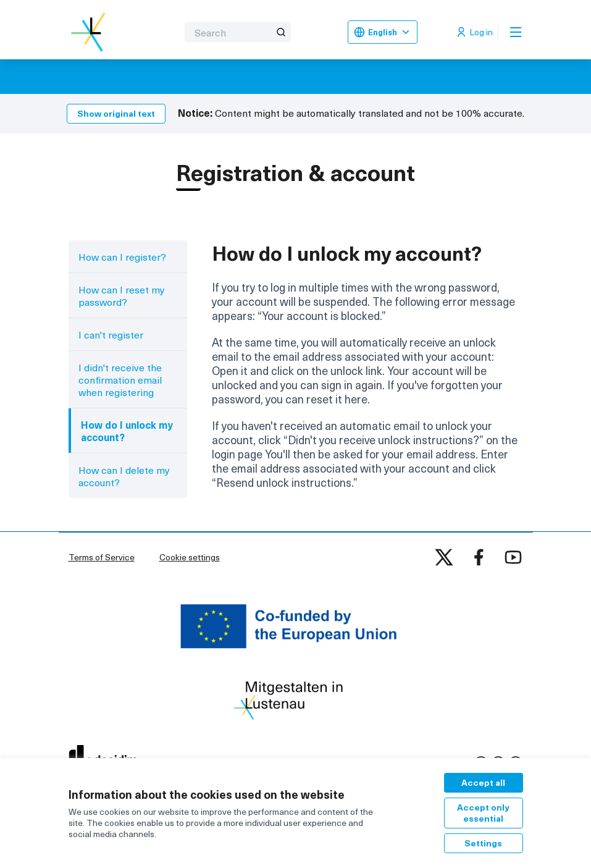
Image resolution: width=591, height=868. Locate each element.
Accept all (483, 782)
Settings (483, 843)
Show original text (116, 113)
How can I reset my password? (122, 295)
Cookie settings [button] (190, 557)
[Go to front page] (93, 32)
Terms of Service (102, 557)
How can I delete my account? (124, 476)
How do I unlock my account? (127, 431)
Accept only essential (483, 813)
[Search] (238, 32)
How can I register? (122, 256)
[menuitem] (128, 256)
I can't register (111, 334)
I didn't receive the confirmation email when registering (120, 379)
